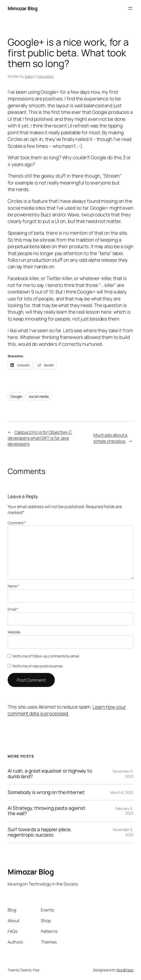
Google (16, 396)
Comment (17, 523)
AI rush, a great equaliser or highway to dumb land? (50, 774)
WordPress (125, 970)
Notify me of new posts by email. (38, 666)
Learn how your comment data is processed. (67, 710)
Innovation (46, 76)
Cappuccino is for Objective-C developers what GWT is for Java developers (40, 438)
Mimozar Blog (23, 8)
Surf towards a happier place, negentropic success (40, 832)
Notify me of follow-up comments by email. (46, 656)
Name (13, 586)
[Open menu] (130, 8)
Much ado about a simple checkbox (110, 438)
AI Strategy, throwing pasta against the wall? (47, 811)
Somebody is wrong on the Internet (46, 792)
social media (39, 396)
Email (13, 609)
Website (14, 632)
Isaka (29, 76)
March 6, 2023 (122, 792)
